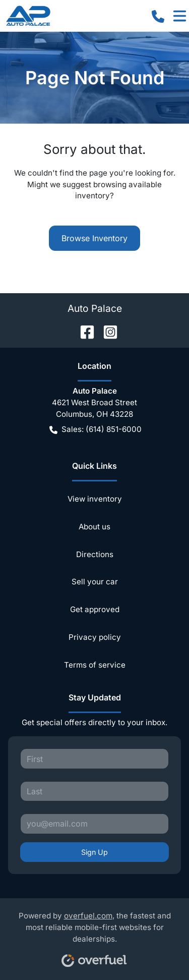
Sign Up (94, 852)
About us (94, 527)
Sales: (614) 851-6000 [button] (96, 430)
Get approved (95, 609)
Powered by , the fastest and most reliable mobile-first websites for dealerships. (95, 936)
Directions (95, 554)
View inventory (95, 499)
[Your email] (94, 824)
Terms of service (95, 665)
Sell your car (95, 582)
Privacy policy (95, 637)
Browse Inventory (94, 238)
